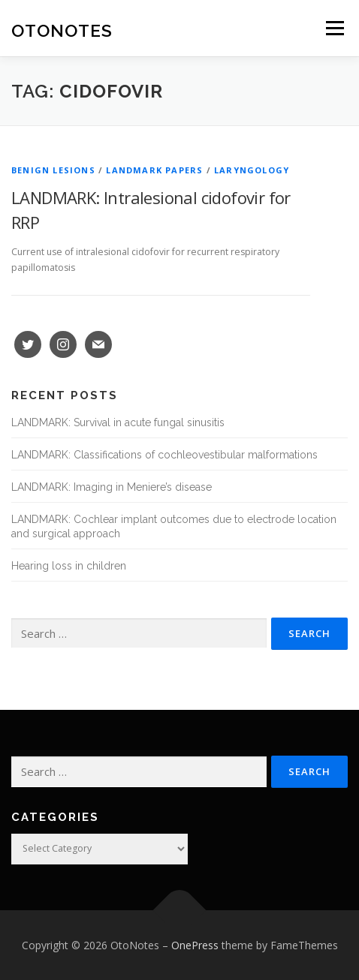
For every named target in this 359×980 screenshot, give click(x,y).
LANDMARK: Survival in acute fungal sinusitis (118, 422)
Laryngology (252, 170)
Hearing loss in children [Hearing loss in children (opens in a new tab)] (69, 566)
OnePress (195, 945)
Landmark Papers (154, 170)
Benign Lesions (53, 170)
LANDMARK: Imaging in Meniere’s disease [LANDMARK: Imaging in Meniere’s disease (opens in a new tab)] (112, 487)
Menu (334, 28)
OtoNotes (62, 30)
